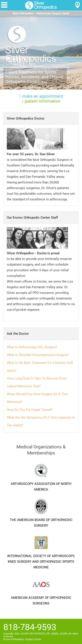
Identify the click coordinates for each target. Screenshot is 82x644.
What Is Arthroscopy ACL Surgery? (32, 347)
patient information (43, 101)
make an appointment (43, 96)
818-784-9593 (30, 627)
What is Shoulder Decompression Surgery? (38, 355)
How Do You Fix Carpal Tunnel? (30, 410)
